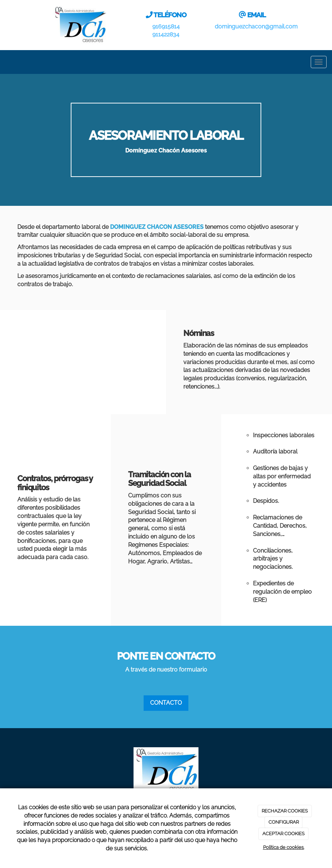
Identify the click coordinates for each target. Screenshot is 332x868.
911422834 (166, 34)
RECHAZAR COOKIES (285, 811)
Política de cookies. (284, 847)
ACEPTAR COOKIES (283, 834)
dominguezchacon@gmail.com (256, 26)
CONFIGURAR (284, 822)
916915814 (166, 26)
